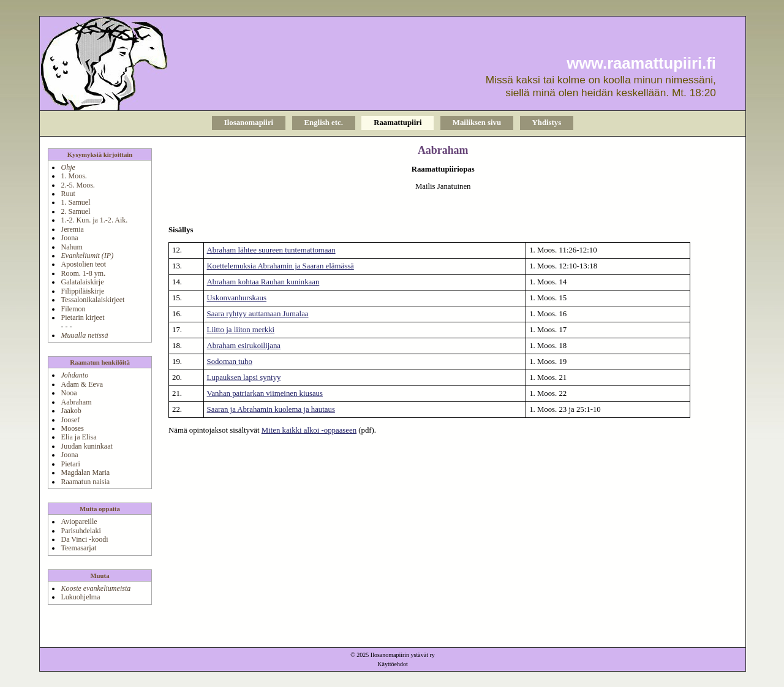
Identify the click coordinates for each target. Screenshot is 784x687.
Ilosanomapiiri (249, 123)
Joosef (70, 420)
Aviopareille (79, 522)
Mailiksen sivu (477, 123)
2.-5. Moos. (77, 185)
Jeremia (72, 229)
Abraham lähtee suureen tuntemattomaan (271, 250)
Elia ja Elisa (78, 437)
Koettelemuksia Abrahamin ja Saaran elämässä (281, 266)
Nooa (69, 393)
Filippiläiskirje (82, 291)
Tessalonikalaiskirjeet (92, 300)
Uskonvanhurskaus (237, 298)
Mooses (72, 428)
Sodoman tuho (230, 362)
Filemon (73, 309)
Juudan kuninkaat (86, 446)
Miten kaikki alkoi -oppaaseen (309, 430)
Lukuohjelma (80, 597)
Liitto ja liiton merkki (241, 330)
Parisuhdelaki (81, 531)
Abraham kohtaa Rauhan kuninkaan (263, 282)
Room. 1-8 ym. (83, 273)
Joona (69, 238)
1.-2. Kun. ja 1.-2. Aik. (94, 220)
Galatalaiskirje (82, 282)
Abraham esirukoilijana (244, 346)
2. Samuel (75, 211)
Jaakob (71, 411)
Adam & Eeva (82, 384)
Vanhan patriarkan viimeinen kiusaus (265, 393)
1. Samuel (75, 202)
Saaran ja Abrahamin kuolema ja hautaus (271, 409)
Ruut (68, 194)
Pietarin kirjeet (82, 317)
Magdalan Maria (85, 473)
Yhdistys (547, 123)
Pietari (70, 464)
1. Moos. (73, 176)
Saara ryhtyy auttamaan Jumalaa (258, 314)
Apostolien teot (83, 264)
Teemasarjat (78, 548)
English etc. (324, 123)
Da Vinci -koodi (84, 539)
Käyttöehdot (392, 664)
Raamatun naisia (85, 482)
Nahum (71, 247)
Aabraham (76, 402)
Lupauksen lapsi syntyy (244, 378)
